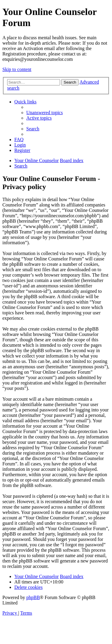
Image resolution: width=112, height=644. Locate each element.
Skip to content (17, 69)
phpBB (33, 597)
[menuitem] (45, 113)
